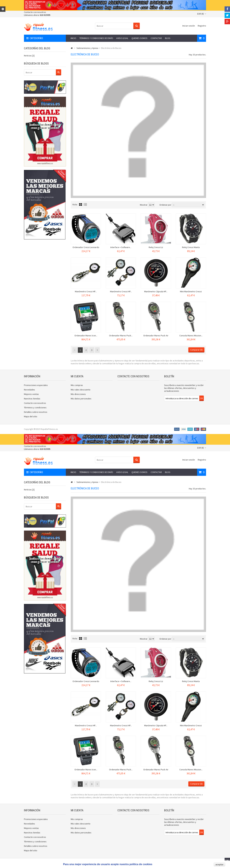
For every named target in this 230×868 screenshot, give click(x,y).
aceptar (219, 864)
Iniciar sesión (189, 26)
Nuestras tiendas (32, 399)
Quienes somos (139, 38)
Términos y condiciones (35, 408)
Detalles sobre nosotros (36, 412)
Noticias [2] (29, 56)
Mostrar (144, 205)
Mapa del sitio (31, 416)
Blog (168, 38)
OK (202, 398)
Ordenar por (165, 205)
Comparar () (196, 350)
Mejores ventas (31, 394)
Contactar (156, 38)
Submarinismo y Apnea (87, 48)
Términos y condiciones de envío (96, 38)
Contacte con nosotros (35, 12)
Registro (202, 26)
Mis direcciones (78, 394)
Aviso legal (122, 38)
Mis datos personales (81, 399)
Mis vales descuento (81, 390)
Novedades (29, 390)
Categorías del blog (37, 48)
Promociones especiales (36, 385)
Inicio (73, 38)
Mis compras (77, 385)
